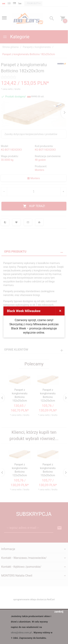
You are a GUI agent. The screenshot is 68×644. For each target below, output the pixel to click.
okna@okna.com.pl (21, 633)
